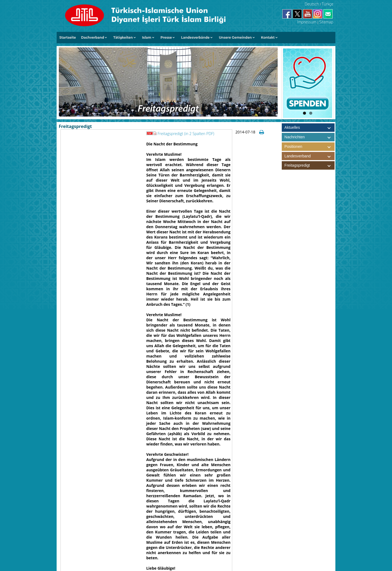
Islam (147, 37)
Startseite (68, 37)
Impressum (307, 22)
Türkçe (327, 4)
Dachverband (93, 37)
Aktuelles (292, 127)
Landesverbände (195, 37)
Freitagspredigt (310, 165)
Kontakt (268, 37)
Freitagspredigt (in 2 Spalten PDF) (186, 134)
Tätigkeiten (123, 37)
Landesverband (310, 156)
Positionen (310, 147)
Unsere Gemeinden (235, 37)
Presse (166, 37)
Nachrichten (295, 137)
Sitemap (326, 22)
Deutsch (312, 4)
